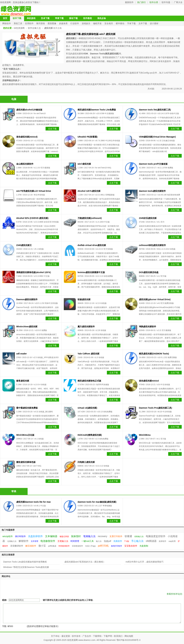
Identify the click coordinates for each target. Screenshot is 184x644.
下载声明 (108, 636)
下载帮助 (97, 636)
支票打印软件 (116, 536)
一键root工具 (88, 541)
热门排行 (142, 2)
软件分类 (154, 2)
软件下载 (17, 18)
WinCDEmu (145, 435)
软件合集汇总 (34, 28)
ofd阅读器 (151, 541)
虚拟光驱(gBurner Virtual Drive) (155, 299)
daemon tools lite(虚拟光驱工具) (155, 110)
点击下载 (52, 129)
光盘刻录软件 (35, 536)
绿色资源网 (5, 2)
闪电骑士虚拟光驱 (86, 462)
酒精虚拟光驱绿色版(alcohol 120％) (34, 272)
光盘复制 (144, 546)
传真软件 (118, 541)
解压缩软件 (31, 546)
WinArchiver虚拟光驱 (27, 327)
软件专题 (166, 2)
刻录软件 (163, 541)
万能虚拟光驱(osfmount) (90, 218)
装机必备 (102, 18)
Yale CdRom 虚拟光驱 (88, 354)
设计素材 (154, 23)
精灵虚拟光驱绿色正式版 (89, 381)
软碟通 (128, 536)
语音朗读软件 (77, 546)
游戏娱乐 (86, 23)
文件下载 (143, 23)
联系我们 (118, 636)
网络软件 (7, 23)
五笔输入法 (63, 541)
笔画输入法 (89, 536)
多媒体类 (64, 23)
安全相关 (109, 23)
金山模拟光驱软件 (25, 164)
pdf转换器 (52, 546)
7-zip (127, 541)
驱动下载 (73, 18)
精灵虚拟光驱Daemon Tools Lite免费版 (97, 110)
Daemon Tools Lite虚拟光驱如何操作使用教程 (25, 562)
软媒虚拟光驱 (84, 299)
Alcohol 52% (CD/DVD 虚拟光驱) (32, 218)
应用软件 (30, 23)
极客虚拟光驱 (23, 381)
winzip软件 (8, 536)
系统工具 (18, 23)
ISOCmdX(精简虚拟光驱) (90, 435)
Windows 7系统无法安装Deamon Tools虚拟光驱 (26, 567)
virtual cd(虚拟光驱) (87, 408)
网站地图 (129, 636)
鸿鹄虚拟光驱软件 (148, 327)
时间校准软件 (64, 546)
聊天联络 (41, 23)
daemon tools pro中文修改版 (153, 164)
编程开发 (98, 23)
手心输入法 (137, 541)
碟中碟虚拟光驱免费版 (27, 408)
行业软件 (75, 23)
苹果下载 (59, 18)
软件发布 (76, 636)
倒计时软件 (20, 536)
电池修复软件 (48, 541)
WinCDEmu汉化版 (25, 435)
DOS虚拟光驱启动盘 (149, 272)
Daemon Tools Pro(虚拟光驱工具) (155, 408)
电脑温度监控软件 (156, 536)
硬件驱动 (120, 23)
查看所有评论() (174, 594)
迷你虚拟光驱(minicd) (27, 137)
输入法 (99, 541)
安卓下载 (45, 18)
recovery (103, 536)
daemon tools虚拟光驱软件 (152, 191)
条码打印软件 (117, 546)
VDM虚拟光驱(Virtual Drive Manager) (157, 137)
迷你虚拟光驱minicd (149, 381)
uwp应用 (172, 541)
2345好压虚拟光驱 (148, 218)
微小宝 (42, 546)
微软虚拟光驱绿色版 (26, 462)
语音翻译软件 (17, 546)
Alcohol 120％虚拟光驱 (89, 191)
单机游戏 (31, 18)
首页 (5, 18)
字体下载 (132, 23)
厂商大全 (178, 2)
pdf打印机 (103, 546)
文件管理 (34, 541)
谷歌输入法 (139, 536)
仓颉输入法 (12, 541)
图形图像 (52, 23)
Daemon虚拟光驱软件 (27, 299)
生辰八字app (90, 546)
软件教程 (88, 18)
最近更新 (66, 636)
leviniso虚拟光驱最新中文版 (91, 272)
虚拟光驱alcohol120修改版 (29, 110)
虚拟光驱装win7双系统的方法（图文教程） (85, 562)
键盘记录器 (64, 536)
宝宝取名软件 (131, 546)
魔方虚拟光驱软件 (86, 327)
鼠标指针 (76, 536)
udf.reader (21, 354)
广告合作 (87, 636)
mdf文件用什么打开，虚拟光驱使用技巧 (145, 562)
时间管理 (75, 541)
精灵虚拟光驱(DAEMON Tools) (154, 354)
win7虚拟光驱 (84, 164)
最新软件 (129, 2)
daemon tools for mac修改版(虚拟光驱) (97, 502)
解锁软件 (24, 541)
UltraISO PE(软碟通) (88, 137)
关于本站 (55, 636)
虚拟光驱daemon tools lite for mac (34, 502)
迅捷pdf (107, 541)
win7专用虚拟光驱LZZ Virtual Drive (34, 191)
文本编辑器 (51, 536)
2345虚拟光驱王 (24, 245)
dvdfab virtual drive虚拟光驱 (92, 245)
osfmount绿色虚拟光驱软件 (152, 245)
